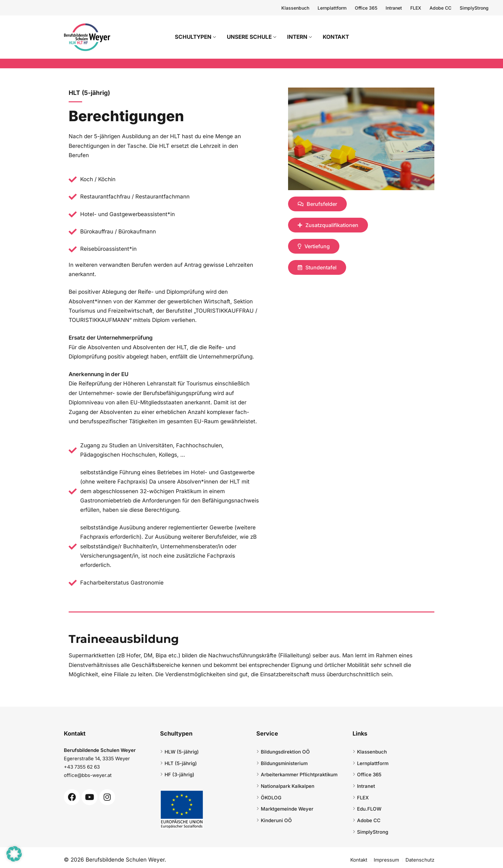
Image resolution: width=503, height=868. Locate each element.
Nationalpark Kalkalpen (288, 786)
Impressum (386, 860)
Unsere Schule (258, 37)
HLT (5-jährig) (181, 763)
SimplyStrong (474, 8)
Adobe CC (440, 8)
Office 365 (366, 8)
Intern (306, 37)
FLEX (416, 8)
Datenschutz (420, 860)
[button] (14, 854)
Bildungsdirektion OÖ (285, 752)
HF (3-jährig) (179, 775)
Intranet (394, 8)
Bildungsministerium (284, 763)
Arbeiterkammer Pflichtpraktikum (299, 775)
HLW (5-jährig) (182, 752)
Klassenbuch (295, 8)
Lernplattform (332, 8)
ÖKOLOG (271, 798)
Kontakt (342, 37)
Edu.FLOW (369, 809)
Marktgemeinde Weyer (287, 809)
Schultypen (201, 37)
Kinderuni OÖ (276, 820)
